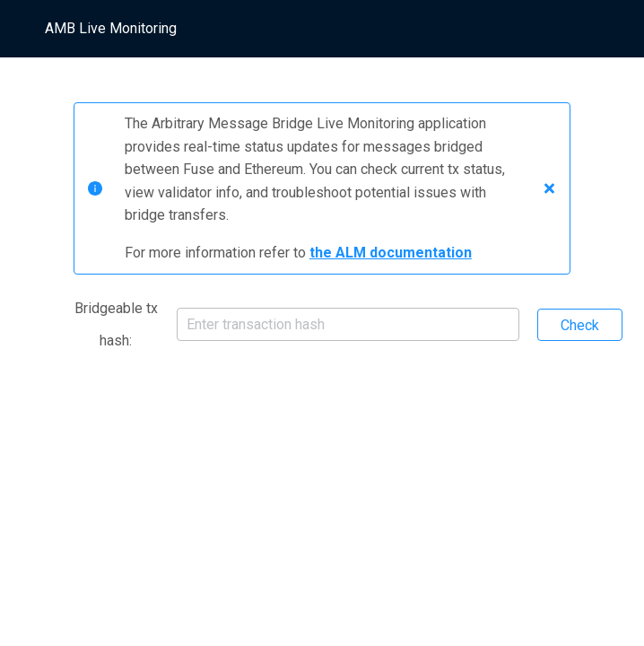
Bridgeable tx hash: (116, 324)
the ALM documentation (391, 253)
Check (580, 325)
